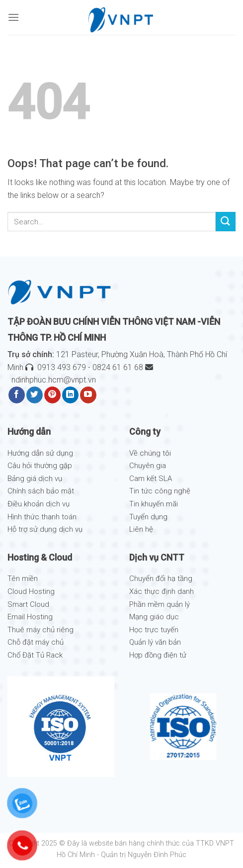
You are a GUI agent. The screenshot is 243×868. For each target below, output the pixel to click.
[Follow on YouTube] (88, 395)
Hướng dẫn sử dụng (40, 453)
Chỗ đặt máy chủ (36, 642)
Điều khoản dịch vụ (39, 504)
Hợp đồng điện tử (158, 655)
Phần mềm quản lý (160, 604)
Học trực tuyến (154, 630)
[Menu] (13, 17)
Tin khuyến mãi (154, 504)
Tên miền (23, 579)
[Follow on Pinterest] (52, 395)
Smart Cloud (28, 604)
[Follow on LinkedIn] (70, 395)
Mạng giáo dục (154, 617)
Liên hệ (141, 529)
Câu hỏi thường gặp (40, 466)
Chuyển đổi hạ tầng (161, 579)
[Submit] (226, 222)
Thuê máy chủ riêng (40, 630)
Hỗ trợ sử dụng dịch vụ (45, 529)
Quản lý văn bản (155, 642)
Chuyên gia (148, 466)
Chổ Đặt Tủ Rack (35, 655)
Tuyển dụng (148, 517)
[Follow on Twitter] (35, 395)
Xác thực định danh (162, 591)
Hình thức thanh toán (42, 517)
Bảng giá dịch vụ (35, 479)
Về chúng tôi (150, 453)
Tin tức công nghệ (160, 491)
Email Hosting (30, 617)
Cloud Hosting (31, 591)
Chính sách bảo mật (41, 491)
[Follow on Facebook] (17, 395)
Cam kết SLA (151, 479)
